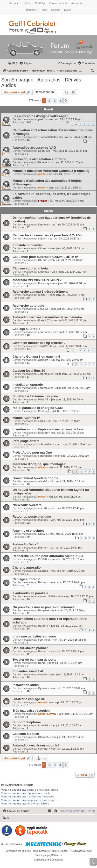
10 (93, 124)
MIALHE (43, 399)
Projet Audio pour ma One (32, 452)
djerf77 (42, 295)
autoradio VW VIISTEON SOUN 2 (37, 280)
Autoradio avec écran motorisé (36, 745)
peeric (42, 548)
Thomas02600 (47, 137)
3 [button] (55, 101)
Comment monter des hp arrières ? (39, 343)
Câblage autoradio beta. (31, 268)
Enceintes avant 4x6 (28, 671)
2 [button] (49, 101)
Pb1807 (43, 559)
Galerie (27, 3)
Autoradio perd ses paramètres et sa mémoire (47, 317)
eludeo (42, 674)
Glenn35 (43, 737)
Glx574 (42, 534)
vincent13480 (46, 596)
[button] (66, 101)
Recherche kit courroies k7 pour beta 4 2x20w (47, 235)
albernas (44, 272)
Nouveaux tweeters (27, 505)
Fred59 (42, 201)
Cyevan (43, 688)
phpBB (25, 851)
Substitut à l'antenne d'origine (35, 396)
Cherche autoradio (27, 568)
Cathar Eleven (47, 714)
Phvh (41, 411)
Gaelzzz (43, 571)
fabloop (43, 433)
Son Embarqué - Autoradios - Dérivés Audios (41, 83)
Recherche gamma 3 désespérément (40, 292)
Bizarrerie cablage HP (29, 699)
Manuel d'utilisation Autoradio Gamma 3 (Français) (51, 171)
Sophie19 (44, 151)
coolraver (44, 332)
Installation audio (26, 685)
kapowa (43, 224)
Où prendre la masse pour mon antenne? (44, 607)
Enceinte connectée (28, 245)
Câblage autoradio (26, 329)
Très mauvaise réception (31, 711)
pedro (42, 119)
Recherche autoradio (28, 306)
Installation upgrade (28, 385)
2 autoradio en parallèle (30, 593)
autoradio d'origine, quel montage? (39, 464)
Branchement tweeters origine (35, 478)
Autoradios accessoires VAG (34, 148)
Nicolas (43, 162)
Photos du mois (58, 3)
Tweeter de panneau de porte (35, 660)
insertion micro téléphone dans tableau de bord (48, 429)
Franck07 (44, 320)
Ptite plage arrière (26, 441)
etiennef (43, 749)
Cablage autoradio (26, 579)
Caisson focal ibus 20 (29, 371)
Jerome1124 (46, 374)
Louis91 (43, 725)
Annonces (77, 3)
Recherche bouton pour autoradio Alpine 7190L (48, 556)
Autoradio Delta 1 (26, 544)
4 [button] (60, 101)
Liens (44, 10)
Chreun (43, 248)
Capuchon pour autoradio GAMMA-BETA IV (45, 257)
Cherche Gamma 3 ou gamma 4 (36, 357)
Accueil (14, 3)
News (68, 10)
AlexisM (43, 360)
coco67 (43, 508)
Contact (56, 10)
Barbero (43, 582)
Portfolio (40, 3)
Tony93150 (45, 346)
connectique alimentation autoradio (39, 159)
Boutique (31, 10)
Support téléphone (27, 722)
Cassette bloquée (26, 734)
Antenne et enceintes (29, 531)
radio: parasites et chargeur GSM (38, 408)
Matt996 (43, 520)
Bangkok (44, 610)
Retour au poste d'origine (32, 517)
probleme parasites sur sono (34, 636)
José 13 (43, 309)
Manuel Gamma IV (26, 418)
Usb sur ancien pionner (30, 648)
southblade (45, 456)
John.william (46, 444)
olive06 (43, 481)
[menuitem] (13, 63)
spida (42, 239)
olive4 (42, 174)
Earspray (44, 283)
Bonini (42, 663)
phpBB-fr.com (55, 855)
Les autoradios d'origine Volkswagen (41, 116)
